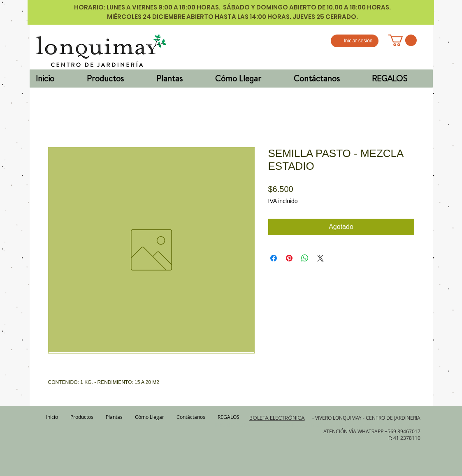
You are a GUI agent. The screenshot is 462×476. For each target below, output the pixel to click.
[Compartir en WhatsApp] (305, 258)
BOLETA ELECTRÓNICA (277, 418)
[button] (403, 40)
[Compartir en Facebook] (274, 258)
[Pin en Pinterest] (289, 258)
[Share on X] (320, 258)
